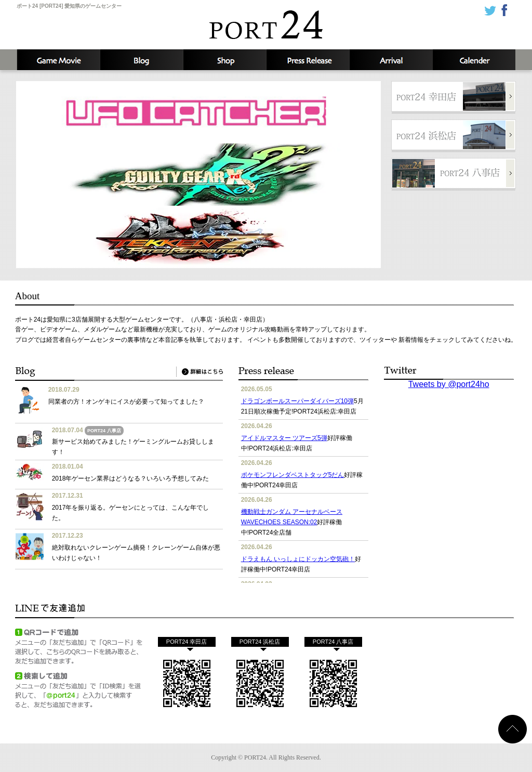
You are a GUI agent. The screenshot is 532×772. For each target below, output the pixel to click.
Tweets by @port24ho (449, 384)
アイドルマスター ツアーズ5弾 (284, 438)
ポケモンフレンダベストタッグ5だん (293, 475)
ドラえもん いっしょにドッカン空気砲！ (298, 559)
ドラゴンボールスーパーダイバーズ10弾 (297, 401)
